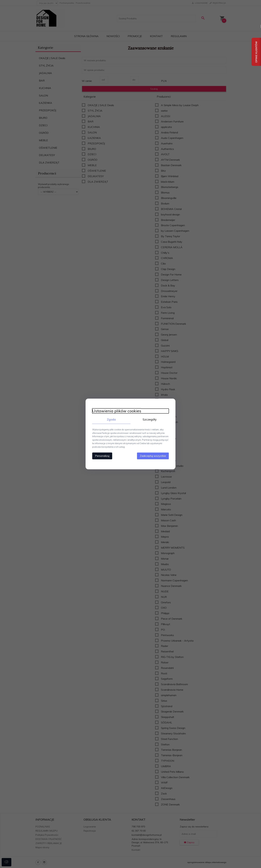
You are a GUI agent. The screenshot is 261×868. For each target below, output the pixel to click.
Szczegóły (150, 419)
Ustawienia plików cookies (117, 411)
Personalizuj (102, 456)
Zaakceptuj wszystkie (153, 456)
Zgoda (111, 419)
